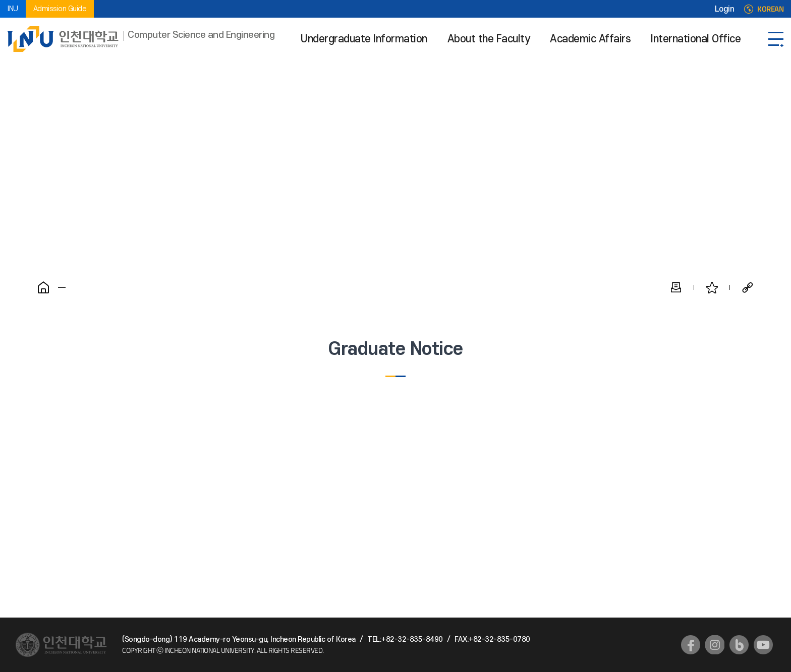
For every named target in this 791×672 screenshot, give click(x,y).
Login (725, 9)
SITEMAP (776, 39)
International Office (696, 39)
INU (13, 9)
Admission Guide (60, 9)
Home (43, 287)
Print (676, 287)
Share (748, 287)
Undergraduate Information (364, 39)
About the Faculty (489, 39)
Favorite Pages (712, 287)
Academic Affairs (590, 39)
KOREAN (770, 9)
